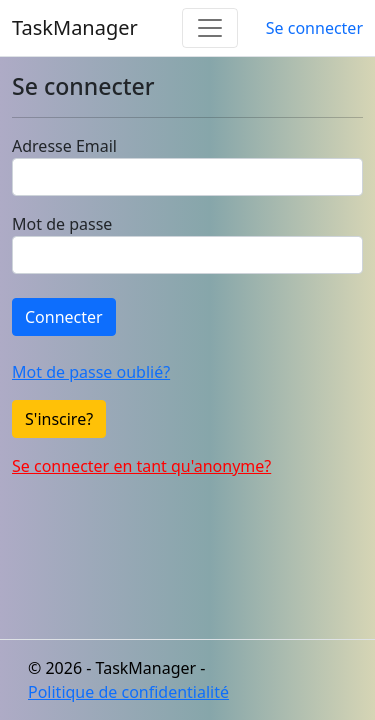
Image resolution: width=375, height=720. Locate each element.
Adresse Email (64, 146)
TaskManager (75, 27)
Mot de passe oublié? (91, 372)
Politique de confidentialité (128, 692)
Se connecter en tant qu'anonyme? (141, 466)
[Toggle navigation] (210, 28)
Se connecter (314, 28)
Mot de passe (62, 224)
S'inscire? (59, 419)
